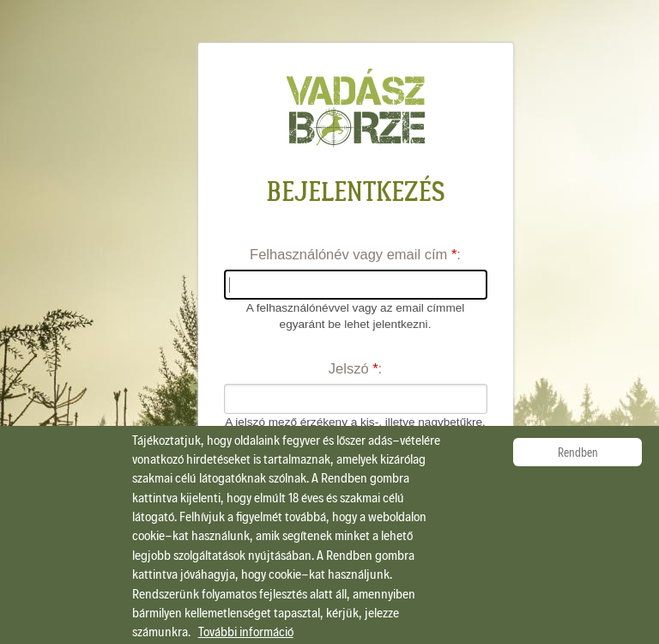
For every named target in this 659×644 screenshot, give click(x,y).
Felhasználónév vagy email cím (353, 254)
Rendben (578, 452)
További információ (246, 631)
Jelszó (354, 368)
